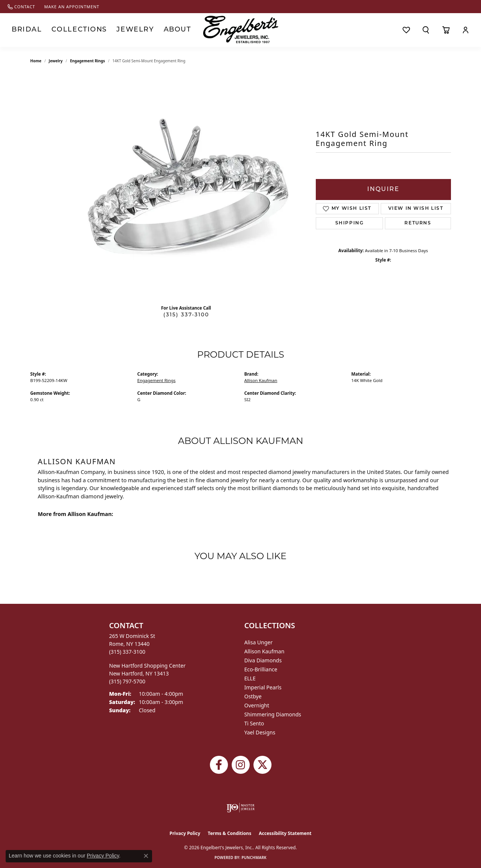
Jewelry (115, 30)
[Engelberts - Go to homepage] (241, 29)
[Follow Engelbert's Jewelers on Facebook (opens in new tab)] (219, 765)
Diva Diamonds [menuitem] (263, 660)
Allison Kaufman (261, 380)
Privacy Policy (185, 833)
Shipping (350, 223)
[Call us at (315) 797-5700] (127, 681)
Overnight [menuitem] (257, 705)
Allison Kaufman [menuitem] (265, 651)
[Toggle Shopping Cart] (446, 30)
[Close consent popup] (146, 856)
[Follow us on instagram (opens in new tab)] (241, 765)
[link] (21, 7)
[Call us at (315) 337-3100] (127, 652)
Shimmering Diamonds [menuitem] (273, 714)
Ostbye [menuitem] (253, 696)
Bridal (23, 30)
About (152, 30)
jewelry (56, 61)
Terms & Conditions (229, 833)
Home (36, 61)
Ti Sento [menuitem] (254, 723)
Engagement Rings (87, 61)
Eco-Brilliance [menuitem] (261, 669)
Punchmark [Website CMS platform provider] (254, 857)
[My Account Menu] (466, 30)
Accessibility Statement (285, 833)
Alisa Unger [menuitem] (259, 642)
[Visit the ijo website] (240, 808)
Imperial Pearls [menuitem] (263, 687)
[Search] (426, 30)
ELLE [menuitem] (250, 678)
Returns (418, 223)
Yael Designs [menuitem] (260, 732)
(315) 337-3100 (186, 315)
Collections (68, 30)
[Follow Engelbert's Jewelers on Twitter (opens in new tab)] (262, 765)
